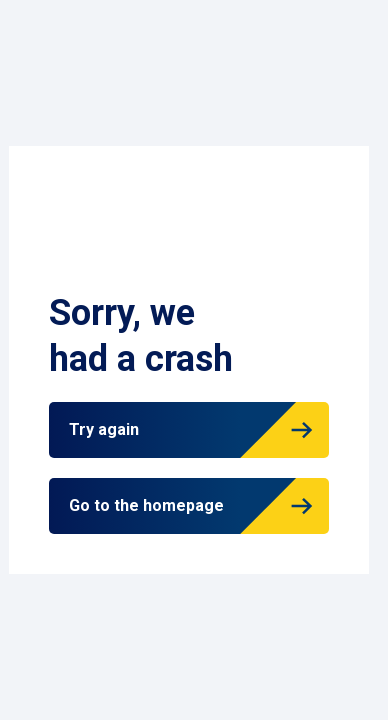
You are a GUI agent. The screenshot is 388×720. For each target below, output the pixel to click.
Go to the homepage (146, 505)
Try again (104, 429)
